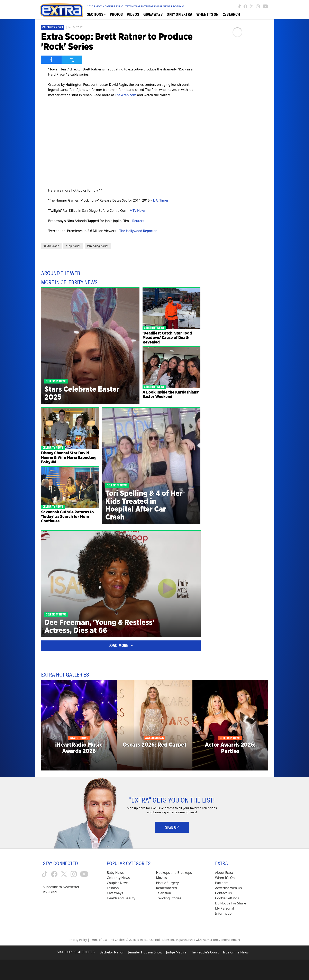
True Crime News (236, 952)
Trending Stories (169, 898)
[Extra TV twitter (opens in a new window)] (252, 6)
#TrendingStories (98, 246)
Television (163, 893)
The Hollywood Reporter (138, 231)
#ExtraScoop (51, 246)
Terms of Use (99, 940)
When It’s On (225, 878)
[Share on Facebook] (51, 60)
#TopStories (73, 246)
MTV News (137, 211)
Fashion (113, 888)
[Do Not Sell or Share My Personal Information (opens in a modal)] (233, 908)
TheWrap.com (126, 95)
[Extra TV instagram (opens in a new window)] (258, 6)
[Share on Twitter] (72, 60)
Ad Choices (118, 940)
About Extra (224, 873)
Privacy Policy (78, 940)
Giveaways (115, 893)
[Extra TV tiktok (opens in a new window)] (239, 6)
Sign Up (172, 827)
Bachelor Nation (112, 952)
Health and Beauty (121, 898)
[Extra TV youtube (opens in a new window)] (265, 6)
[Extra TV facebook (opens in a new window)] (245, 6)
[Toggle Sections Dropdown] (96, 14)
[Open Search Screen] (231, 14)
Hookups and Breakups (174, 873)
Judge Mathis (176, 952)
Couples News (118, 883)
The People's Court (204, 952)
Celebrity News (53, 27)
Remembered (166, 888)
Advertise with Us (228, 888)
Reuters (138, 221)
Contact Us (223, 893)
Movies (161, 878)
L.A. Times (161, 200)
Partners (222, 883)
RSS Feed (50, 892)
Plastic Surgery (167, 883)
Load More (121, 646)
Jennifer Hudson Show (145, 952)
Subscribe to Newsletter (61, 887)
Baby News (115, 873)
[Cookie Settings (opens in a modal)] (227, 898)
